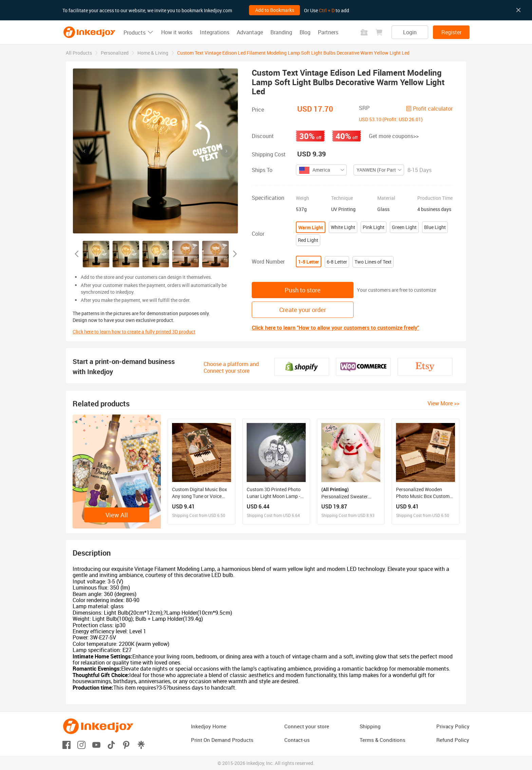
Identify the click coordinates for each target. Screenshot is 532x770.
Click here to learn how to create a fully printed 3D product (134, 332)
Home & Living (153, 53)
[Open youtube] (96, 744)
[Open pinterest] (126, 744)
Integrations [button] (215, 32)
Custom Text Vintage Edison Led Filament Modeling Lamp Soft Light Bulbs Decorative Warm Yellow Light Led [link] (293, 53)
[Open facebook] (66, 744)
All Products (79, 53)
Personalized (115, 53)
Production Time (435, 198)
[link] (79, 53)
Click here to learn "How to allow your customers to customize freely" (335, 328)
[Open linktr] (141, 744)
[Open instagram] (81, 744)
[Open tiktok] (111, 744)
